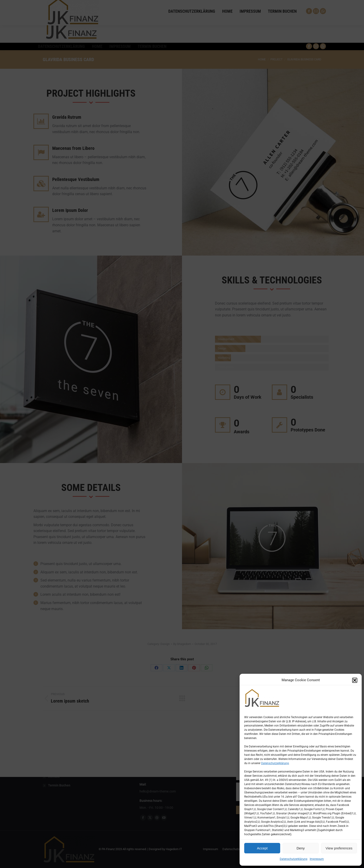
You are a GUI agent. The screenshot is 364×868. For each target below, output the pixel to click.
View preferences (339, 848)
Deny (301, 848)
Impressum (317, 859)
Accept (262, 848)
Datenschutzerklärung (275, 763)
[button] (355, 680)
